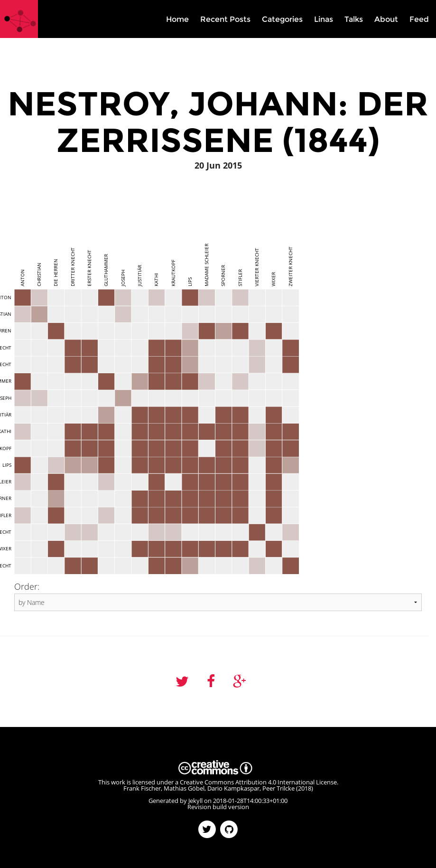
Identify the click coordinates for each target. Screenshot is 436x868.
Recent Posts (225, 19)
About (386, 19)
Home (177, 19)
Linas (324, 19)
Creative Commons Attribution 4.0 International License (258, 782)
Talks (354, 19)
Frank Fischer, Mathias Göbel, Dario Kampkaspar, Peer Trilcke (209, 788)
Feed (419, 19)
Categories (282, 19)
